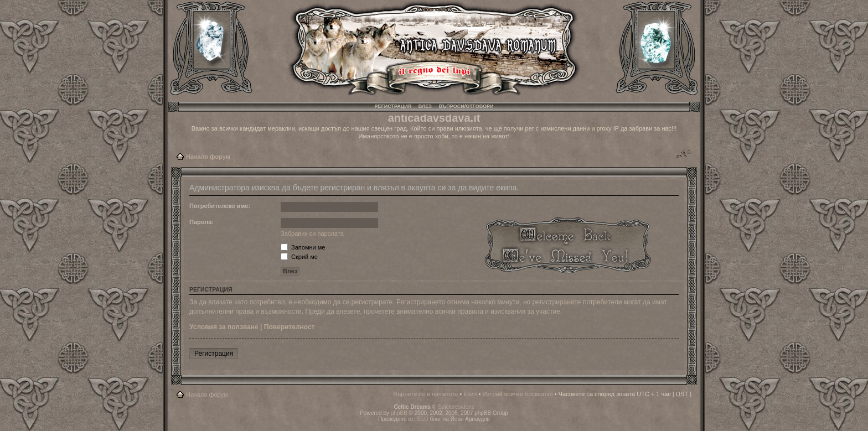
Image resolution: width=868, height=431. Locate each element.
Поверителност (290, 327)
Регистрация (393, 106)
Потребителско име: (220, 206)
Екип (470, 394)
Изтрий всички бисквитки (517, 394)
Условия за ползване (224, 327)
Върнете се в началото (425, 394)
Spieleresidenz (456, 407)
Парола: (201, 222)
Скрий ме (299, 257)
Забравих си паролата (312, 233)
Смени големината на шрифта (683, 154)
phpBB (399, 413)
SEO (423, 419)
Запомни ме (303, 247)
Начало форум (208, 157)
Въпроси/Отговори (466, 106)
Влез (425, 106)
